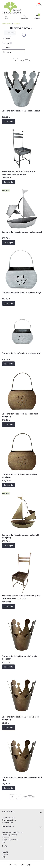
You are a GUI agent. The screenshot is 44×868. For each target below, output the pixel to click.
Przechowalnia (7, 822)
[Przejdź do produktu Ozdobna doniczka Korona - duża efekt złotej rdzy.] (22, 633)
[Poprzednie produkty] (19, 797)
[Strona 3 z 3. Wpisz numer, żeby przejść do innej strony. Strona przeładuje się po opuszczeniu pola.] (27, 61)
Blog (4, 857)
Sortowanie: (6, 47)
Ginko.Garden (6, 23)
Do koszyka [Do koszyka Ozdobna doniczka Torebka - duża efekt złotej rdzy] (9, 424)
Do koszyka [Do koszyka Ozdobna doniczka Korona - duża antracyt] (9, 121)
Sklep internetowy (19, 865)
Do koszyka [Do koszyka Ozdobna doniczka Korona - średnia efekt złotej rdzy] (9, 727)
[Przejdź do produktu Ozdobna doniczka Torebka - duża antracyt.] (22, 270)
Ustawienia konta (8, 818)
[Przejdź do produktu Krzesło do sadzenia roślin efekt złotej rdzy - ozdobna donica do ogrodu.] (22, 573)
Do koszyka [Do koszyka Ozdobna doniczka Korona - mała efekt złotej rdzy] (9, 788)
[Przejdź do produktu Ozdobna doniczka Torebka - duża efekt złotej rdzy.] (22, 391)
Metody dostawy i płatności (12, 832)
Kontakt (5, 852)
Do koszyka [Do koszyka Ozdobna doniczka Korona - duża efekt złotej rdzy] (9, 667)
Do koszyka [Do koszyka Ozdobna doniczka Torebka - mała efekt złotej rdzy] (9, 485)
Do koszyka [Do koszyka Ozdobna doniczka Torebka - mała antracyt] (9, 364)
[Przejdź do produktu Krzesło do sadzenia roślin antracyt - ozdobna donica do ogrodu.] (22, 148)
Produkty (17, 23)
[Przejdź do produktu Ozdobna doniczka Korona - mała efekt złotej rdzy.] (22, 754)
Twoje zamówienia (9, 820)
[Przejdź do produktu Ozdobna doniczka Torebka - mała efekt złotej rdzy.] (22, 451)
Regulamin (6, 837)
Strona (22, 61)
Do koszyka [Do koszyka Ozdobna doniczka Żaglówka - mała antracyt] (9, 243)
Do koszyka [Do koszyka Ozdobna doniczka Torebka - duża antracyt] (9, 303)
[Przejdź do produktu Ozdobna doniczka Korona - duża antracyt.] (22, 88)
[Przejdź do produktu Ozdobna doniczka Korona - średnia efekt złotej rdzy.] (22, 694)
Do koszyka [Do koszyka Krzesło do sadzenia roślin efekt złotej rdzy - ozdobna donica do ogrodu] (9, 606)
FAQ (3, 842)
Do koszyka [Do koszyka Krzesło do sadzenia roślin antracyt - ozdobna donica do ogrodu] (9, 182)
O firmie (5, 854)
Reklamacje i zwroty (10, 835)
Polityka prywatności (10, 839)
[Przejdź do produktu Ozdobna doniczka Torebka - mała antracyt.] (22, 330)
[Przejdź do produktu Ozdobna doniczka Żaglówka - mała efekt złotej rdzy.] (22, 512)
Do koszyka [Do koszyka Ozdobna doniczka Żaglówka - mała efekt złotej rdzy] (9, 546)
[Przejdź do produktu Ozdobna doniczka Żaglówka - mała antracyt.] (22, 209)
